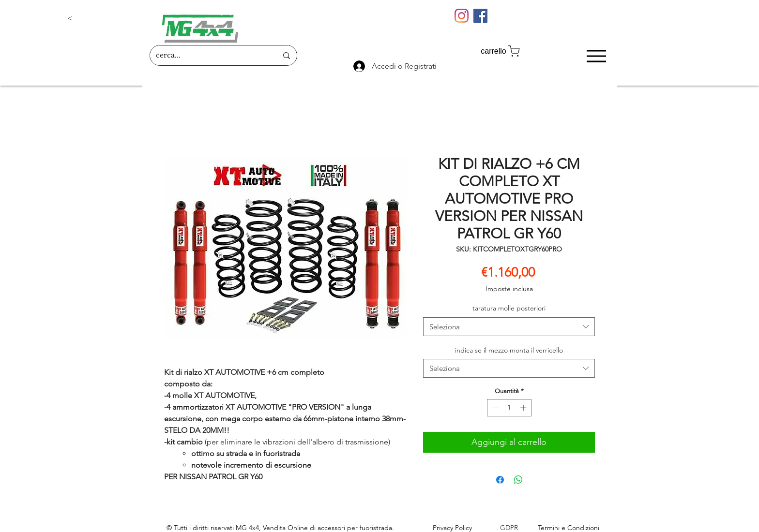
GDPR (509, 528)
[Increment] (524, 408)
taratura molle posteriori (509, 308)
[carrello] (501, 51)
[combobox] (509, 327)
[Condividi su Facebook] (500, 480)
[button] (99, 18)
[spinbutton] (509, 408)
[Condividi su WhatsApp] (518, 480)
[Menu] (596, 56)
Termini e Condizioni (569, 528)
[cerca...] (209, 55)
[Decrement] (494, 408)
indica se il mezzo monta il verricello (509, 350)
